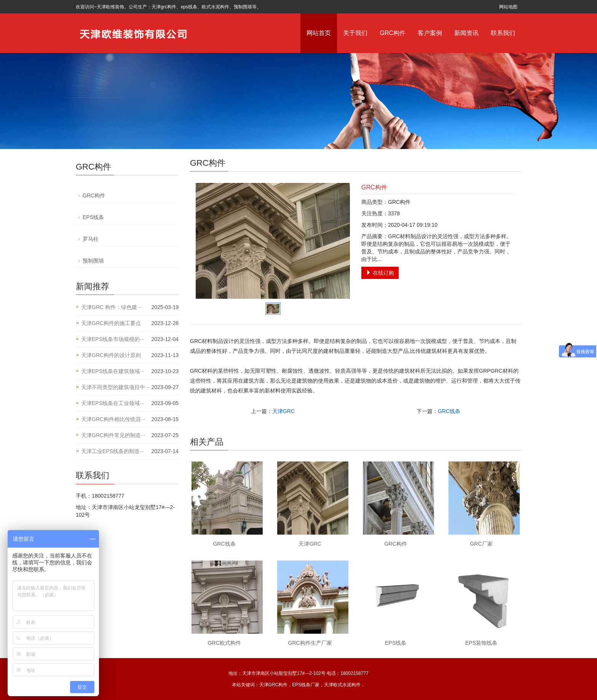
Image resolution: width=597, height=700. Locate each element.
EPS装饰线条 (481, 643)
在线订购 (380, 273)
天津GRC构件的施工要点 (111, 323)
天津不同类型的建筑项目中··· (115, 387)
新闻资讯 (466, 33)
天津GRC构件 (274, 685)
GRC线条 (449, 411)
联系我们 (503, 33)
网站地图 (508, 7)
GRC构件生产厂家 (310, 643)
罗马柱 (91, 239)
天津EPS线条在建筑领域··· (113, 371)
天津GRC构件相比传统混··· (113, 419)
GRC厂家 (481, 544)
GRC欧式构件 (224, 643)
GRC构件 (393, 33)
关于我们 (355, 33)
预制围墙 (93, 261)
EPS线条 (396, 643)
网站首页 (319, 33)
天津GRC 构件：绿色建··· (111, 307)
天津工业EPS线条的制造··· (113, 451)
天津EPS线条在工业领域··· (113, 403)
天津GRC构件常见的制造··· (113, 435)
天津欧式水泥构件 (342, 685)
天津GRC (283, 411)
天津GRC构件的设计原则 (111, 355)
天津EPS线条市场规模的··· (113, 339)
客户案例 (430, 33)
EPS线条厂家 (306, 685)
